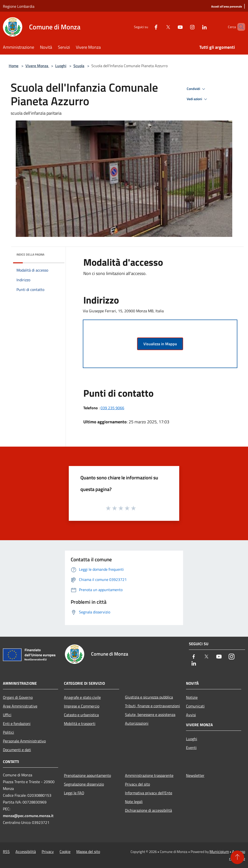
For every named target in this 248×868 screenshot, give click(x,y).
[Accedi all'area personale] (227, 7)
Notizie (192, 697)
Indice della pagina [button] (30, 254)
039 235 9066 (112, 408)
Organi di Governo (18, 697)
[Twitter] (160, 27)
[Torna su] (237, 857)
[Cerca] (239, 27)
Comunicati (195, 706)
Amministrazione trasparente (149, 775)
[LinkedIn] (196, 27)
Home (14, 66)
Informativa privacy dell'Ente (149, 793)
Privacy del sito (137, 784)
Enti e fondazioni (17, 723)
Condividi (197, 89)
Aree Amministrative (20, 706)
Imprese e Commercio (82, 706)
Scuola (79, 66)
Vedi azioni (198, 99)
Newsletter (195, 775)
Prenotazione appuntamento (87, 775)
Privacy (48, 852)
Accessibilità (26, 852)
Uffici (7, 715)
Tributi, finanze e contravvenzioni (152, 706)
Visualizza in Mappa (160, 344)
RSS (6, 852)
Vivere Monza (37, 66)
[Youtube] (172, 27)
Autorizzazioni (137, 723)
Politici (8, 732)
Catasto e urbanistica (81, 715)
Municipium (219, 852)
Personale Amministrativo (24, 741)
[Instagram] (184, 27)
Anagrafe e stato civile (82, 697)
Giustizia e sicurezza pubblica (149, 697)
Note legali (134, 802)
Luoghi (61, 66)
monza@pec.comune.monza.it (28, 816)
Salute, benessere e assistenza (150, 715)
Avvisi (191, 715)
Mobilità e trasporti (80, 723)
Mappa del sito (88, 852)
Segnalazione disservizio (84, 784)
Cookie (65, 852)
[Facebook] (148, 27)
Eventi (191, 747)
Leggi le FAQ (74, 793)
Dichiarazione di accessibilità (148, 810)
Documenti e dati (17, 750)
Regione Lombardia (19, 6)
